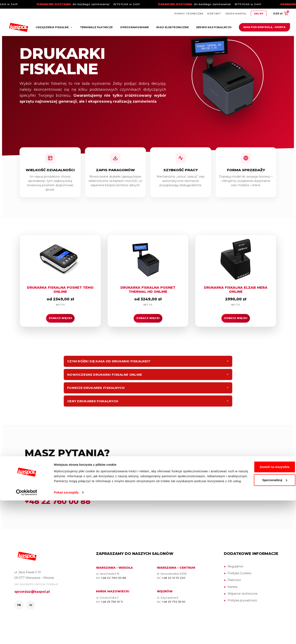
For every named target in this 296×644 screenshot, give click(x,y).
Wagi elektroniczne (172, 27)
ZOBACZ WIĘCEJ (60, 330)
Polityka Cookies (239, 593)
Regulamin (235, 586)
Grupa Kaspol (236, 14)
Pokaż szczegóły (66, 636)
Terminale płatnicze (96, 27)
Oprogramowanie (134, 27)
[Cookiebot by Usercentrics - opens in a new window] (27, 636)
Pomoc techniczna (189, 14)
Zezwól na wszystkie (262, 605)
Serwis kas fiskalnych (214, 27)
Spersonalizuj (262, 619)
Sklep (259, 14)
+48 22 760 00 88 (58, 521)
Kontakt (214, 14)
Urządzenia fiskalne (54, 27)
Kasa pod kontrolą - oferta (264, 27)
